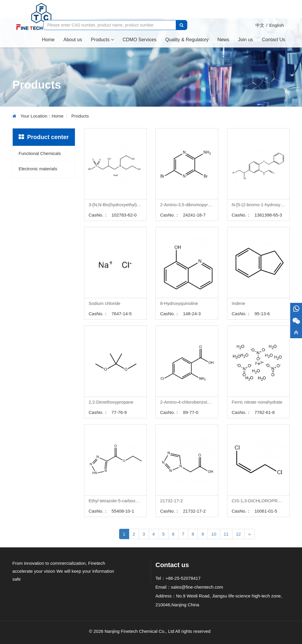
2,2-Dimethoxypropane (111, 402)
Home (50, 39)
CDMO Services (140, 40)
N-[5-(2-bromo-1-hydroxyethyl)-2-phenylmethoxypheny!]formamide (261, 205)
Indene (239, 303)
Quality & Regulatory (187, 40)
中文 (260, 25)
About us (73, 40)
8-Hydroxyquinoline (179, 303)
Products (102, 40)
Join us (246, 40)
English (276, 25)
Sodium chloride (105, 303)
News (223, 40)
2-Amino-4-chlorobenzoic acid (189, 402)
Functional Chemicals (40, 153)
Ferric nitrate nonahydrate (257, 402)
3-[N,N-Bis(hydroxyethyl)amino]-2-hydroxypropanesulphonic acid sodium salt (118, 205)
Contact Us (274, 40)
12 (238, 534)
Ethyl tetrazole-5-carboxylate (117, 501)
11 (226, 534)
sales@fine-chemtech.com (197, 587)
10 (214, 534)
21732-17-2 (171, 501)
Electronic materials (38, 169)
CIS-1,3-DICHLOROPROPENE (261, 501)
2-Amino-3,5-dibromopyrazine (189, 205)
